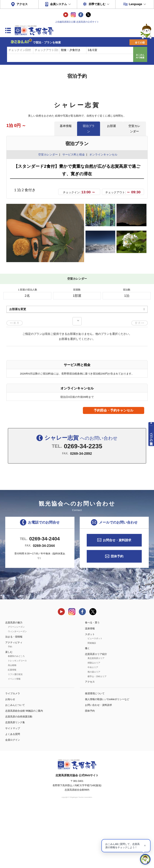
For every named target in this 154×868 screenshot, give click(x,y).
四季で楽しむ (97, 4)
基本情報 (66, 126)
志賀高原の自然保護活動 (19, 777)
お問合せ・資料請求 (117, 600)
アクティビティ (14, 703)
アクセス (22, 4)
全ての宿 (140, 43)
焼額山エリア (94, 723)
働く (87, 708)
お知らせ (10, 759)
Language (136, 4)
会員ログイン (13, 800)
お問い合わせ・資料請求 (98, 765)
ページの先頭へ (151, 437)
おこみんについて (15, 765)
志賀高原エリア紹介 (96, 714)
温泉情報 (90, 689)
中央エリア (93, 728)
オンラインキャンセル (103, 155)
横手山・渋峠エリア (97, 737)
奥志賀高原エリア (96, 718)
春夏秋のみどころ (16, 716)
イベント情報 (14, 739)
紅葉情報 (12, 730)
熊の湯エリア (94, 732)
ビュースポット (95, 699)
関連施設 (92, 703)
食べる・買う (92, 683)
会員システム (59, 4)
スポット (90, 694)
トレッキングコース (17, 721)
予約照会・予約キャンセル (114, 471)
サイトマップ (13, 789)
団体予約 (117, 617)
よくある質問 (13, 794)
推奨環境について (95, 753)
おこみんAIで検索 (140, 56)
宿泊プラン (89, 129)
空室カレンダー (134, 129)
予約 (10, 707)
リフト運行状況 (15, 735)
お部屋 (112, 126)
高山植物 (12, 725)
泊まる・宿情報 (14, 697)
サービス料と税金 (74, 155)
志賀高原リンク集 (15, 783)
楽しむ (9, 712)
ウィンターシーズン (17, 691)
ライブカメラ (13, 753)
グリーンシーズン (16, 687)
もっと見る (132, 317)
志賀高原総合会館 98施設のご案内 (24, 771)
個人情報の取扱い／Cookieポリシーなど (107, 759)
